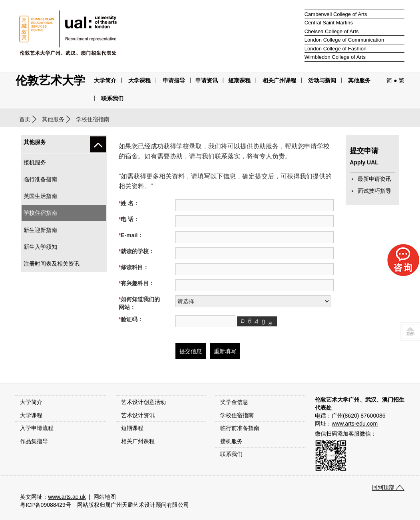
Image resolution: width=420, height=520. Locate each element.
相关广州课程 (138, 441)
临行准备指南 (40, 179)
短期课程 (239, 80)
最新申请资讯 (374, 179)
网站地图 (105, 497)
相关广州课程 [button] (279, 80)
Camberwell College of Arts (336, 14)
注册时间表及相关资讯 (52, 264)
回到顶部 (383, 487)
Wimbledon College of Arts (335, 57)
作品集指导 (34, 441)
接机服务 (35, 162)
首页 (25, 119)
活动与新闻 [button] (322, 80)
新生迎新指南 (40, 230)
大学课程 (139, 80)
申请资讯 (207, 80)
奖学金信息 (234, 402)
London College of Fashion (335, 49)
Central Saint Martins (329, 23)
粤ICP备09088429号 (46, 505)
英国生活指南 (40, 196)
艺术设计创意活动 (143, 402)
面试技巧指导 (374, 191)
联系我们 (112, 98)
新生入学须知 (40, 247)
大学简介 (105, 80)
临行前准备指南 (240, 428)
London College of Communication (344, 40)
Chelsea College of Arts (332, 31)
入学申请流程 (37, 428)
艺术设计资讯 (138, 415)
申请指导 (174, 80)
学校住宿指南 (40, 213)
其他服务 (359, 80)
